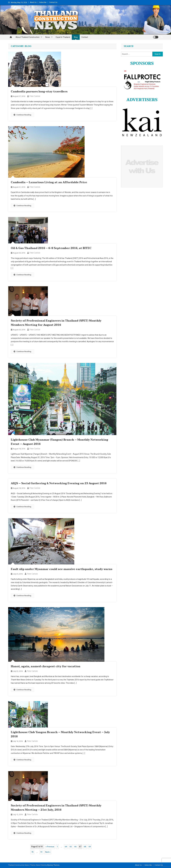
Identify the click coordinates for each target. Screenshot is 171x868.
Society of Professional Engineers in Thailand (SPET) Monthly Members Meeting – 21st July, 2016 (56, 808)
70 (32, 852)
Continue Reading (22, 115)
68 (85, 847)
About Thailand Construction (28, 37)
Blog (76, 37)
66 (75, 847)
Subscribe (43, 2)
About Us (33, 2)
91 (41, 852)
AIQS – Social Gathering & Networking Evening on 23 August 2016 (59, 483)
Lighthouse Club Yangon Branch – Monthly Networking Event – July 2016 (60, 734)
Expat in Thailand (63, 37)
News (48, 37)
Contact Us (53, 2)
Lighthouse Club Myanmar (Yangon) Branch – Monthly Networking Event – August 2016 (59, 442)
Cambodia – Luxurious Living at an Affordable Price (49, 182)
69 (90, 847)
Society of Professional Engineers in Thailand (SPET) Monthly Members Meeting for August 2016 (56, 323)
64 (66, 847)
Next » (48, 852)
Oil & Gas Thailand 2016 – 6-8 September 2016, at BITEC (51, 248)
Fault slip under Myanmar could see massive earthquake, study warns (62, 569)
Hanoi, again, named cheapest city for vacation (46, 666)
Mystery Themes (53, 865)
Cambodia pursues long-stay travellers (39, 92)
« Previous (50, 847)
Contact (85, 37)
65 (71, 847)
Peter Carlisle (35, 96)
